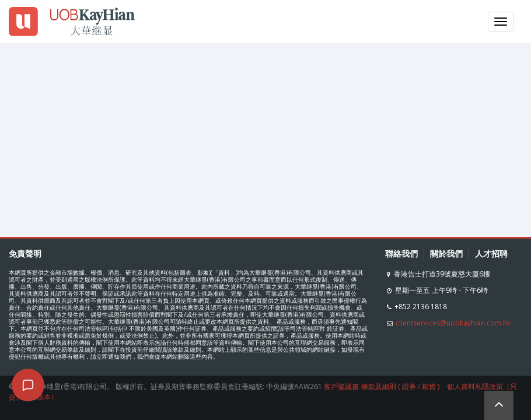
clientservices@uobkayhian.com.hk (453, 323)
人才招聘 (491, 253)
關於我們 (446, 253)
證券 (409, 386)
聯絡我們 (401, 253)
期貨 (429, 386)
